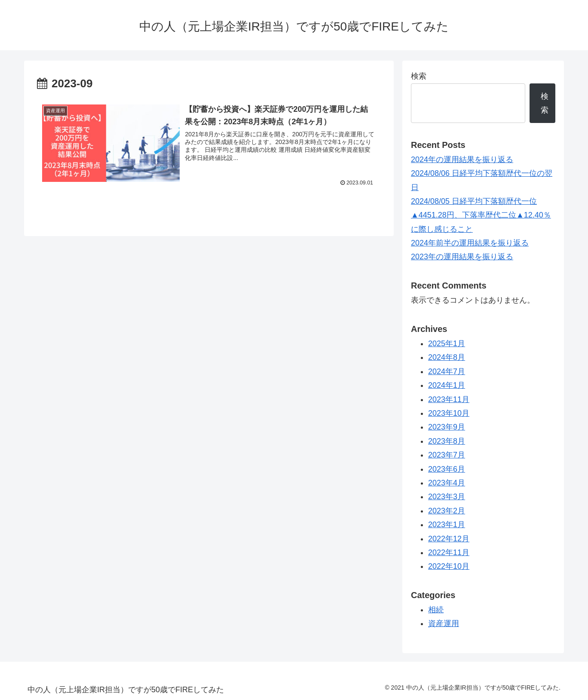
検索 (419, 76)
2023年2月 (447, 511)
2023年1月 (447, 525)
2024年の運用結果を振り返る (462, 160)
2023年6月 (447, 469)
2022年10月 (449, 566)
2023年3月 (447, 497)
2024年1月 (447, 385)
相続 (436, 610)
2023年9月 (447, 427)
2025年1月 (447, 344)
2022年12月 (449, 539)
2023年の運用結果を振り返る (462, 257)
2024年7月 (447, 371)
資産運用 (444, 623)
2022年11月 (449, 553)
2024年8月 (447, 357)
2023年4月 (447, 483)
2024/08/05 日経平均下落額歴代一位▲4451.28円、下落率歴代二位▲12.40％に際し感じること (481, 215)
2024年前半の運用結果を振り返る (470, 243)
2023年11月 (449, 399)
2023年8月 (447, 441)
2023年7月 (447, 455)
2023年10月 (449, 413)
